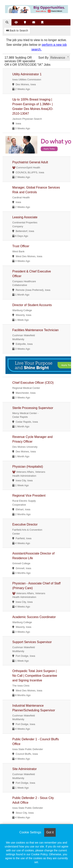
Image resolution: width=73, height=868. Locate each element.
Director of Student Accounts (32, 305)
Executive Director (25, 524)
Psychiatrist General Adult (30, 162)
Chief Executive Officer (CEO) (33, 383)
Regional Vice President (29, 496)
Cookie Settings (30, 832)
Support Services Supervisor (32, 642)
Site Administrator (24, 769)
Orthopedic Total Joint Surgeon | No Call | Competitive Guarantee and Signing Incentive (35, 676)
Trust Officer (21, 246)
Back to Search (17, 31)
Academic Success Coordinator (34, 617)
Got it (50, 832)
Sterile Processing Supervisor (33, 408)
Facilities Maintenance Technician (35, 330)
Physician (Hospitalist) (28, 467)
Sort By (43, 58)
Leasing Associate (25, 217)
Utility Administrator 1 (27, 74)
